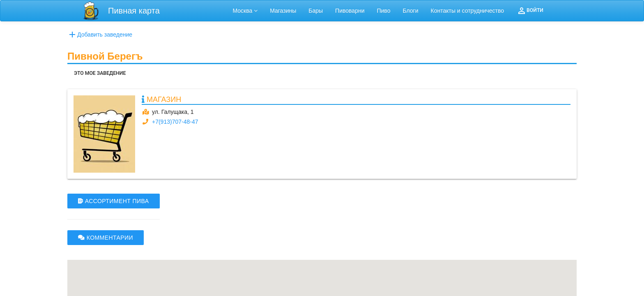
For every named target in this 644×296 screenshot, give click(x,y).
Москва (245, 11)
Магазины (283, 11)
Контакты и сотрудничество (468, 11)
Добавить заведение (100, 35)
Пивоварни (350, 11)
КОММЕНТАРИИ (106, 238)
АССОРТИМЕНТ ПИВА (114, 201)
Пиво (383, 11)
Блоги (410, 11)
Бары (316, 11)
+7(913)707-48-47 (175, 122)
